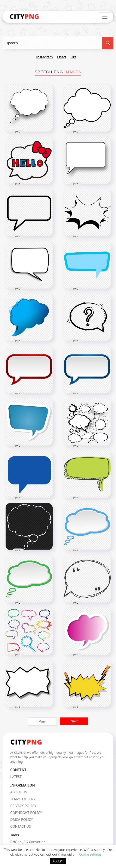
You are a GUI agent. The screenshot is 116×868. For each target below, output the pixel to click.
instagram (45, 57)
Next (74, 721)
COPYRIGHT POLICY (26, 813)
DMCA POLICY (22, 820)
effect (62, 57)
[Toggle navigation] (105, 17)
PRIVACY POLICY (23, 806)
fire (73, 57)
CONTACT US (21, 826)
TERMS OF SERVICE (25, 799)
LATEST (16, 777)
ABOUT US (19, 792)
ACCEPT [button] (58, 861)
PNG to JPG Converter (28, 842)
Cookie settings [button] (90, 854)
